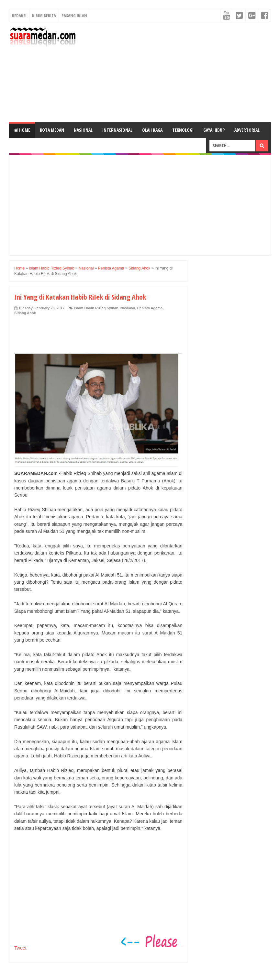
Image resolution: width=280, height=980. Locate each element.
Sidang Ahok (25, 313)
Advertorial (247, 130)
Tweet (20, 948)
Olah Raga (152, 130)
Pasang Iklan (74, 16)
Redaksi (19, 16)
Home (22, 130)
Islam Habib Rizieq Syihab (96, 308)
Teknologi (183, 130)
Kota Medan (52, 130)
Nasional (83, 130)
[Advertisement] (176, 72)
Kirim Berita (44, 16)
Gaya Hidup (214, 130)
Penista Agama (150, 308)
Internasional (117, 130)
